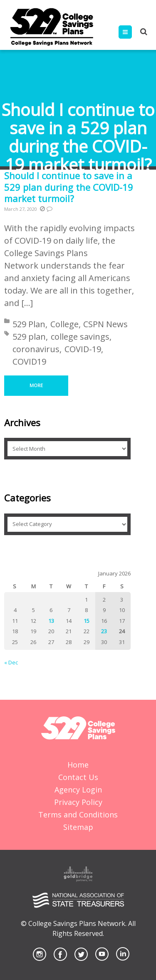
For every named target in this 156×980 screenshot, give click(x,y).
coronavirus (36, 349)
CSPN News (105, 324)
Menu (132, 32)
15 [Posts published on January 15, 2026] (87, 621)
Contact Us (78, 777)
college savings (80, 337)
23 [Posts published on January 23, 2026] (104, 631)
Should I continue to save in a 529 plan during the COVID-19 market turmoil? (69, 187)
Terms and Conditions (78, 815)
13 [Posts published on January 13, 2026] (51, 621)
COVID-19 (83, 349)
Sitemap (78, 827)
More (36, 385)
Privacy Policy (78, 802)
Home (78, 765)
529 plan (29, 337)
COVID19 (29, 362)
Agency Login (78, 790)
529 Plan (29, 324)
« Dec (11, 662)
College (64, 324)
